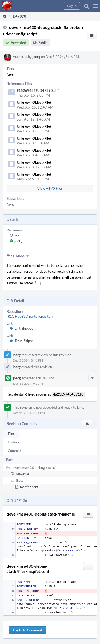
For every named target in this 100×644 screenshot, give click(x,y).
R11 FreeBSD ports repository (31, 316)
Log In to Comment (27, 630)
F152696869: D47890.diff (38, 90)
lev (17, 235)
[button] (96, 6)
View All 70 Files (50, 188)
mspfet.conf (29, 487)
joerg (36, 57)
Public (43, 43)
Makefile (22, 474)
